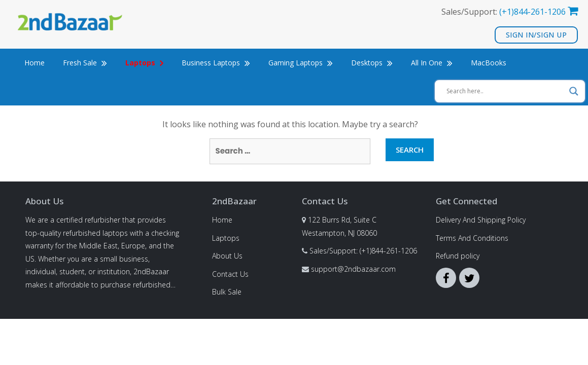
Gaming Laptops (301, 63)
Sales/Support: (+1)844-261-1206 (363, 251)
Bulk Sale (227, 292)
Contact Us (230, 274)
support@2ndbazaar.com (353, 269)
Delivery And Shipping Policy (481, 220)
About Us (227, 256)
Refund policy (458, 256)
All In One (432, 63)
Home (34, 63)
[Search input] (505, 91)
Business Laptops (216, 63)
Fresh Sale (85, 63)
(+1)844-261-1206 (532, 12)
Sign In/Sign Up (537, 35)
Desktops (372, 63)
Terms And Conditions (472, 238)
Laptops (226, 238)
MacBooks (489, 63)
